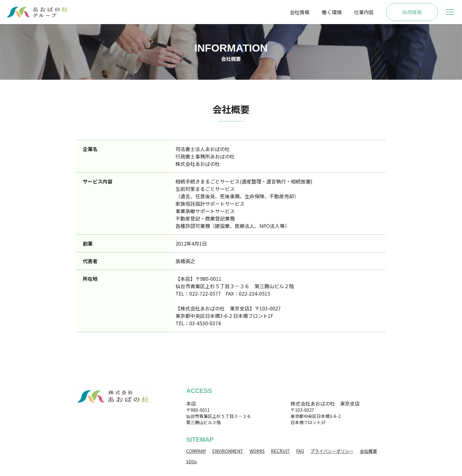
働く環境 (332, 12)
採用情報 (412, 12)
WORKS (257, 451)
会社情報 (300, 12)
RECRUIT (280, 451)
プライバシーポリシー (332, 451)
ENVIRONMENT (228, 451)
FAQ (300, 451)
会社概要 (368, 451)
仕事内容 (364, 12)
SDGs (192, 461)
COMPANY (196, 451)
